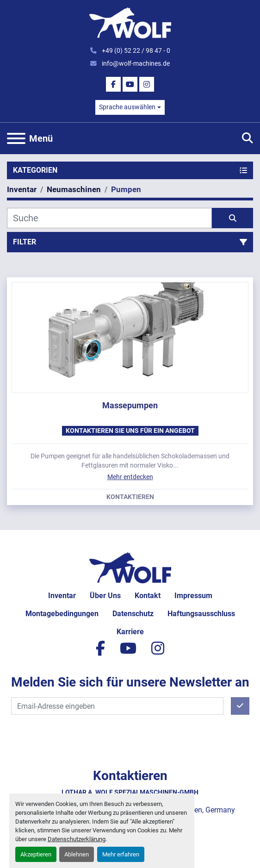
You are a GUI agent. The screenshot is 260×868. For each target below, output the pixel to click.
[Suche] (109, 218)
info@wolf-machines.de (135, 63)
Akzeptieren (36, 854)
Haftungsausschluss (201, 614)
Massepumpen (130, 405)
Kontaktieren (130, 497)
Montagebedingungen (62, 614)
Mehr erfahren (121, 854)
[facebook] (113, 84)
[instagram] (147, 84)
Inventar (62, 596)
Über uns (105, 596)
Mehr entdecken (130, 477)
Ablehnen (77, 854)
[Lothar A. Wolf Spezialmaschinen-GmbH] (130, 567)
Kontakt (148, 596)
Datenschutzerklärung (77, 839)
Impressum (193, 596)
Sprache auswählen (127, 107)
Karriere (130, 632)
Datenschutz (133, 614)
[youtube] (130, 84)
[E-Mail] (117, 706)
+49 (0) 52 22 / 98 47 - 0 (135, 50)
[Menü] (16, 138)
